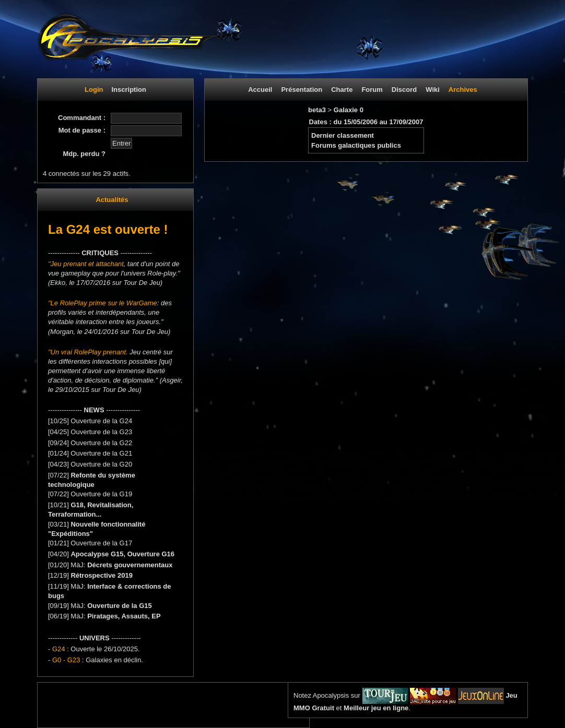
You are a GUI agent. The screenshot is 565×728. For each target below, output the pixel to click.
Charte (342, 89)
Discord (404, 89)
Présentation (302, 89)
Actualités (112, 200)
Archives (463, 89)
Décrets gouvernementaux (130, 565)
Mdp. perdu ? (84, 154)
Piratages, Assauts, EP (124, 616)
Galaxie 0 (349, 110)
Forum (372, 89)
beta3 (318, 110)
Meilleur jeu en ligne (376, 708)
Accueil (260, 89)
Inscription (128, 89)
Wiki (433, 89)
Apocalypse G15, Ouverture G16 (122, 554)
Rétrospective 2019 (102, 575)
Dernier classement (343, 135)
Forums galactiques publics (356, 145)
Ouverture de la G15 (120, 606)
